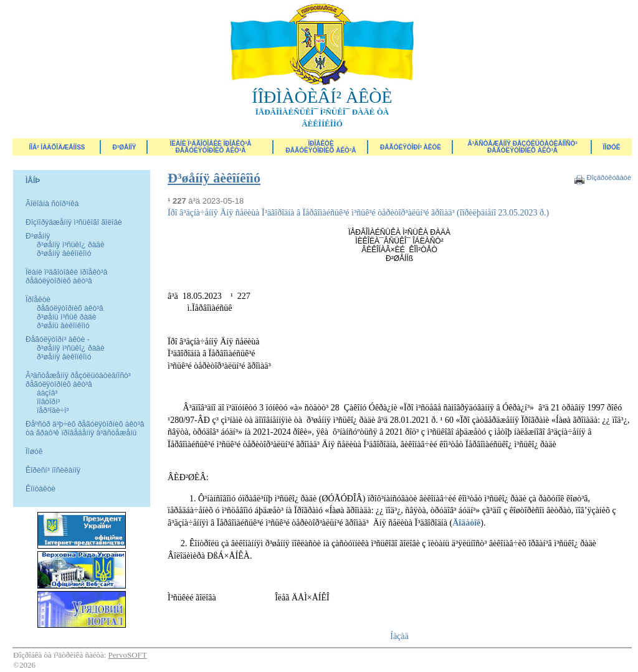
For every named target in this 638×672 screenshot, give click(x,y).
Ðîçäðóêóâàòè (609, 177)
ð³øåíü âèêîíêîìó (63, 326)
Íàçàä (399, 636)
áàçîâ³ (47, 393)
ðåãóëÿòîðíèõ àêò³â (70, 308)
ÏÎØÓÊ (612, 147)
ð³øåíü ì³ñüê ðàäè (66, 317)
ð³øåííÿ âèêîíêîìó (64, 253)
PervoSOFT (128, 655)
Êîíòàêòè (40, 489)
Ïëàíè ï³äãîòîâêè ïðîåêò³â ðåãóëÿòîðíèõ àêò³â (210, 147)
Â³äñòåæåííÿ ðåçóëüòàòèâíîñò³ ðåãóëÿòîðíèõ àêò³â (522, 147)
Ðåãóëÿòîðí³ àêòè (411, 147)
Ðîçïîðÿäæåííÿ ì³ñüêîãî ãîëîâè (74, 222)
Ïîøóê (34, 452)
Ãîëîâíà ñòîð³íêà (52, 204)
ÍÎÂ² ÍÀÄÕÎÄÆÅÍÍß (57, 147)
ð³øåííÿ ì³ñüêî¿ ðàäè (71, 245)
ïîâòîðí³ (48, 402)
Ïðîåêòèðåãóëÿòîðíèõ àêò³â (321, 147)
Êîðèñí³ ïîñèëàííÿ (53, 470)
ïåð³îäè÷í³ (53, 410)
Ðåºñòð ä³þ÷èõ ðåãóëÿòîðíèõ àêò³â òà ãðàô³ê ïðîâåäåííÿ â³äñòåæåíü (85, 428)
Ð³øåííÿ (125, 147)
